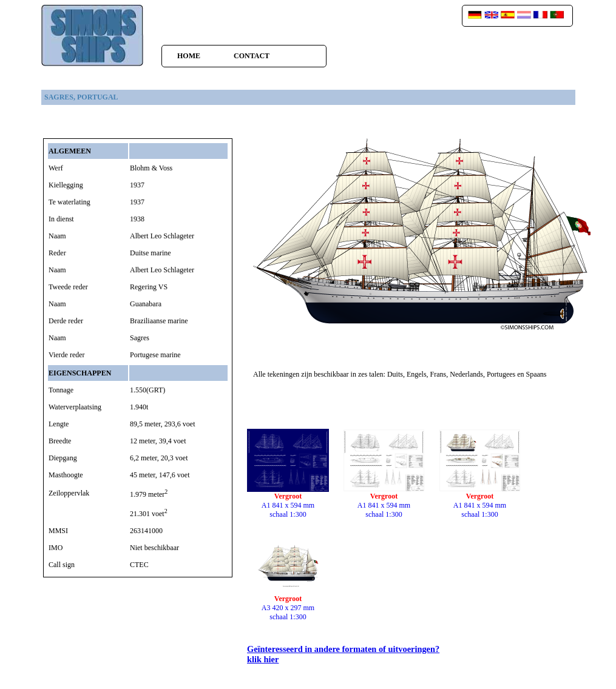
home (189, 56)
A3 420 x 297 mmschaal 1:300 (288, 604)
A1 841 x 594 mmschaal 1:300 (288, 502)
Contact (252, 56)
